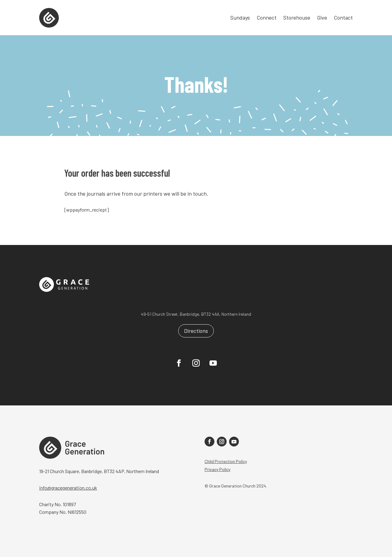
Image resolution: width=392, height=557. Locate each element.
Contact (343, 18)
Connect (267, 18)
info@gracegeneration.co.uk (68, 488)
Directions (196, 331)
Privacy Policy (217, 469)
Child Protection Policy (226, 461)
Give (322, 18)
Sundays (240, 18)
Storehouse (297, 18)
